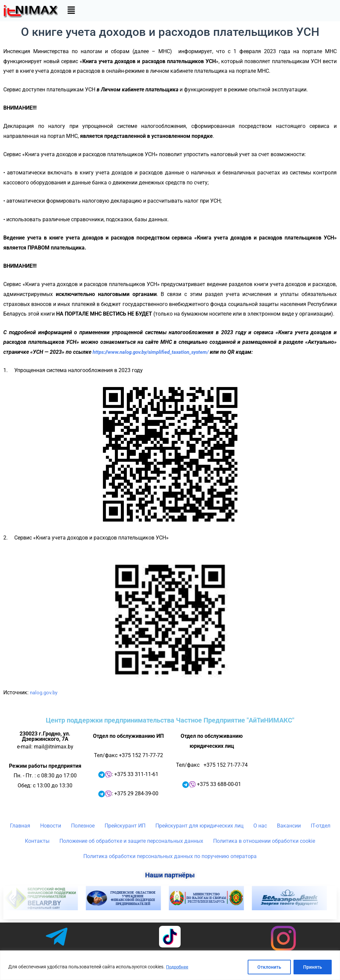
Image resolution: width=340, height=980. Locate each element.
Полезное (83, 826)
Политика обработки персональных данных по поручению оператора (170, 856)
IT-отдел (321, 826)
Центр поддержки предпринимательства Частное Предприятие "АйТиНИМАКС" (170, 720)
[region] (170, 965)
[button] (71, 11)
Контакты (37, 841)
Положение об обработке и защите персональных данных (131, 841)
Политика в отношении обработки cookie (264, 841)
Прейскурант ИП (125, 826)
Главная (20, 826)
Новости (51, 826)
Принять (313, 967)
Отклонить (269, 967)
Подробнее (178, 967)
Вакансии (289, 826)
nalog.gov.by (45, 692)
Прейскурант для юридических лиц (199, 826)
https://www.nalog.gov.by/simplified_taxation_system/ (155, 352)
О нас (260, 826)
